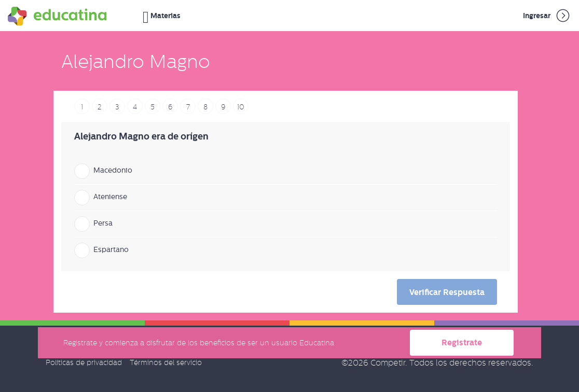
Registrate (462, 342)
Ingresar (547, 16)
